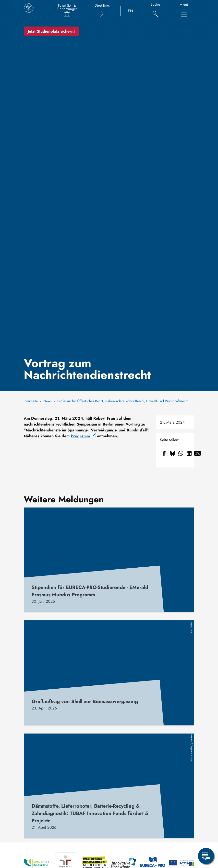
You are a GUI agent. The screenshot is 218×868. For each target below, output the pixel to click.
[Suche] (155, 11)
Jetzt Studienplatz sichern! (51, 31)
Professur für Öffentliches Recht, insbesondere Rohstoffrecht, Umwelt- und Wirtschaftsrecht (123, 401)
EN (130, 11)
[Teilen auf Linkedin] (189, 453)
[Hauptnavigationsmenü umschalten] (184, 15)
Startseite (31, 401)
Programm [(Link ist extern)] (83, 436)
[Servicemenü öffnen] (206, 856)
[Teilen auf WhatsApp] (181, 453)
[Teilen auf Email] (197, 453)
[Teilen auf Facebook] (164, 453)
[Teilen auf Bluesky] (172, 453)
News (48, 401)
